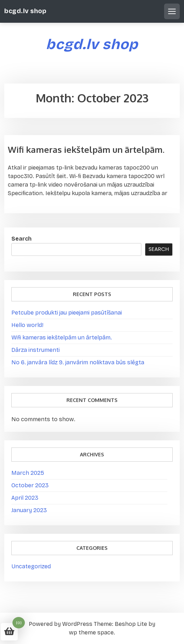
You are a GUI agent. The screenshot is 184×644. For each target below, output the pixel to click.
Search (21, 239)
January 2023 (29, 510)
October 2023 (30, 485)
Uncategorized (31, 566)
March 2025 (28, 473)
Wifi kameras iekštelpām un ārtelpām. (86, 149)
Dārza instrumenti (36, 350)
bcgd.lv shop (25, 11)
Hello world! (27, 325)
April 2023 (25, 498)
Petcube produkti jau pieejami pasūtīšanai (67, 313)
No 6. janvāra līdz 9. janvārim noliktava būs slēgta (78, 362)
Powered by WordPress (61, 624)
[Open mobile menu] (172, 11)
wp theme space (91, 632)
